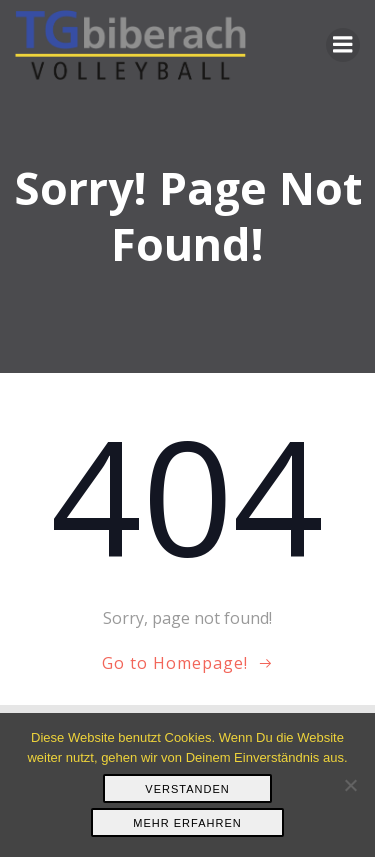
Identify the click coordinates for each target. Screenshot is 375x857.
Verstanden (187, 789)
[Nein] (350, 785)
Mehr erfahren (187, 823)
